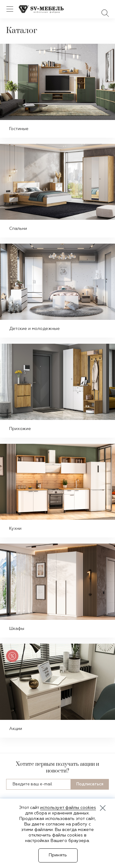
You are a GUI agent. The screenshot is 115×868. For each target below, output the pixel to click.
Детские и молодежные (34, 329)
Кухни (15, 529)
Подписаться (90, 784)
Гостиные (19, 129)
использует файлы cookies (68, 808)
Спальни (18, 229)
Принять (58, 855)
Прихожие (20, 429)
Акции (16, 729)
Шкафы (17, 629)
